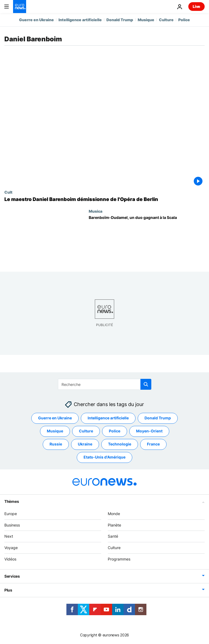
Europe (11, 514)
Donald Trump (120, 20)
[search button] (146, 384)
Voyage (11, 548)
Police (184, 20)
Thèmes (12, 501)
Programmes (119, 559)
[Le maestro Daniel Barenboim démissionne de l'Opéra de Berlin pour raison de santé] (104, 199)
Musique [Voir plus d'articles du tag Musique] (55, 431)
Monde (114, 514)
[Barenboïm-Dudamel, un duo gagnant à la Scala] (147, 239)
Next (9, 536)
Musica (96, 211)
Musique (146, 20)
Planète (114, 525)
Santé (113, 536)
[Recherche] (105, 384)
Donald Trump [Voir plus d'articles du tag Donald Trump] (158, 418)
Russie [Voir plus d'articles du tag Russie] (56, 444)
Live (196, 6)
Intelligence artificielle (80, 20)
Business (12, 525)
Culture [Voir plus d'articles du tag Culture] (86, 431)
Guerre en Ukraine (36, 20)
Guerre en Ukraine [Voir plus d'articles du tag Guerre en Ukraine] (55, 418)
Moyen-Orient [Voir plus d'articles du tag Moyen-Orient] (149, 431)
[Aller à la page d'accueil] (20, 7)
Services (12, 576)
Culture (166, 20)
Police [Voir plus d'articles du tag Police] (115, 431)
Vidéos (10, 559)
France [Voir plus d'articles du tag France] (153, 444)
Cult (8, 192)
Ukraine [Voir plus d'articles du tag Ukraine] (85, 444)
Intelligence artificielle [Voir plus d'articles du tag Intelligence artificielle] (108, 418)
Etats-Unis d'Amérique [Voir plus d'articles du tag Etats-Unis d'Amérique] (104, 457)
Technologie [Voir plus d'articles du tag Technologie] (120, 444)
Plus (8, 590)
